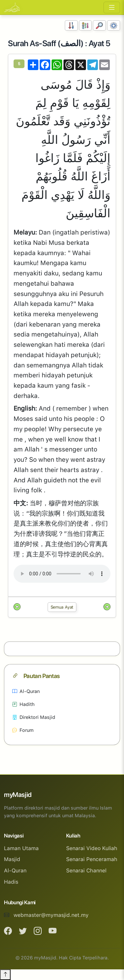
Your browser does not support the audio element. (62, 574)
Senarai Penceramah (92, 859)
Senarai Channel (86, 871)
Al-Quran (26, 691)
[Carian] (99, 25)
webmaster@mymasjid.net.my (51, 915)
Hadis (11, 882)
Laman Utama (21, 848)
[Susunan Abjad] (85, 25)
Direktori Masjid (34, 717)
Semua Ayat (62, 607)
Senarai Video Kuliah (92, 848)
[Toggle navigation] (112, 7)
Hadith (23, 704)
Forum (23, 730)
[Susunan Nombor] (71, 25)
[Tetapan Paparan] (114, 25)
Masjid (12, 859)
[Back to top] (5, 975)
